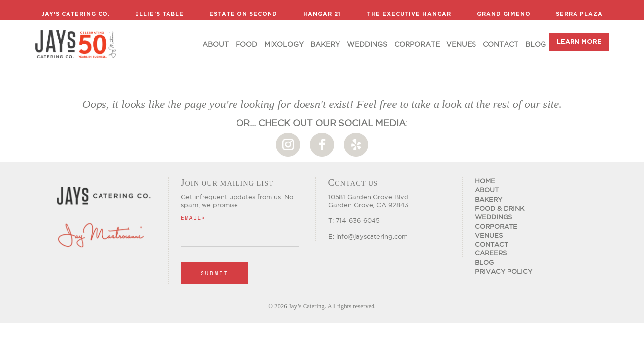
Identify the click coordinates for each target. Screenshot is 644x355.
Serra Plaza (579, 14)
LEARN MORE (579, 42)
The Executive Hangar (409, 14)
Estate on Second (243, 14)
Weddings (367, 44)
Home (485, 181)
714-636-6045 (358, 220)
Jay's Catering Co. (76, 14)
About (216, 44)
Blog (536, 44)
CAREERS (491, 253)
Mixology (284, 44)
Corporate (417, 44)
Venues (461, 44)
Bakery (325, 44)
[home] (76, 44)
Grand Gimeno (504, 14)
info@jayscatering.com (372, 236)
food (246, 44)
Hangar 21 (322, 14)
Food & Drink (500, 208)
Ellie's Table (159, 14)
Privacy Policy (504, 271)
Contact (501, 44)
